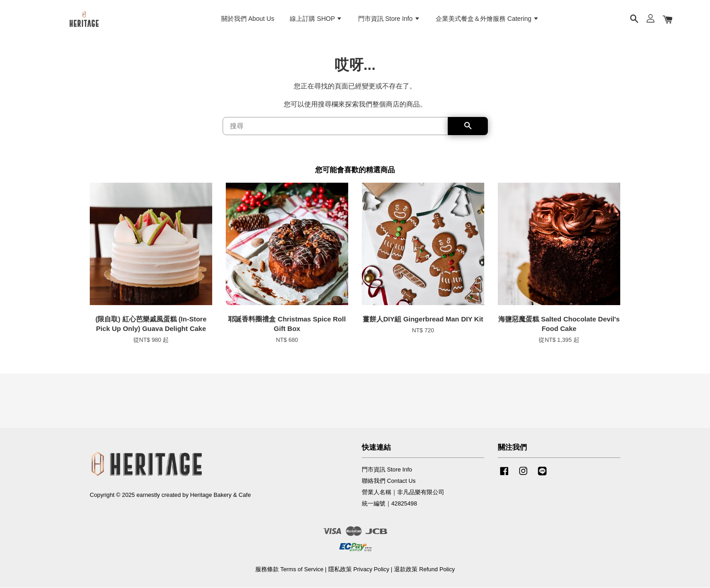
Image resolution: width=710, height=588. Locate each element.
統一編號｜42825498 (389, 503)
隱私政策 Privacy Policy (359, 569)
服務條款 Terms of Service (289, 569)
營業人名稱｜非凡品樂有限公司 (403, 492)
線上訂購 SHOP (316, 19)
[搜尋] (335, 126)
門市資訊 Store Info (389, 19)
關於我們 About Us (248, 19)
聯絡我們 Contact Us (389, 481)
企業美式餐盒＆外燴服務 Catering (487, 19)
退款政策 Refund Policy (424, 569)
